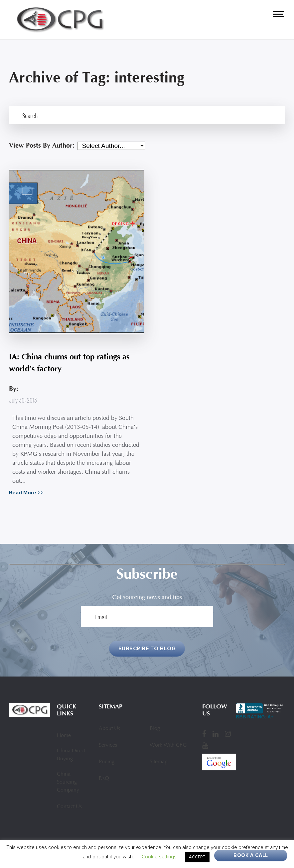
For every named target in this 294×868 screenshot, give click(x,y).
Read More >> (26, 493)
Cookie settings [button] (159, 857)
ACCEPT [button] (197, 857)
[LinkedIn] (216, 734)
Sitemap (159, 762)
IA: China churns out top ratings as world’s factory (69, 363)
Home (64, 736)
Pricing (107, 762)
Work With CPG (168, 745)
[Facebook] (204, 734)
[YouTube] (205, 745)
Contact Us (69, 807)
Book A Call (251, 855)
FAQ (104, 779)
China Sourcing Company (68, 782)
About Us (109, 729)
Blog (155, 729)
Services (108, 745)
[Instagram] (228, 734)
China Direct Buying (71, 755)
